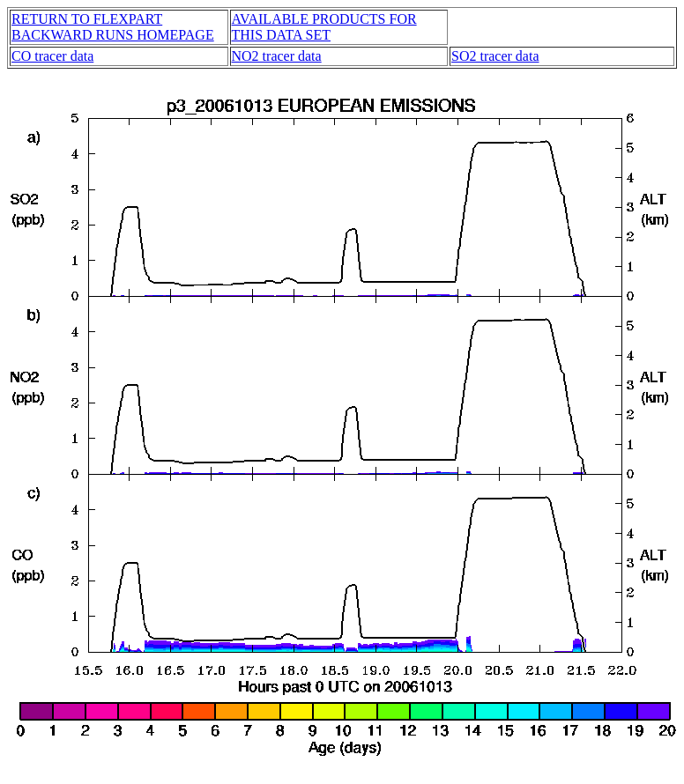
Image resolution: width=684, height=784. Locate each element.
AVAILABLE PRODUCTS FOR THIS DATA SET (324, 27)
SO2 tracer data (495, 56)
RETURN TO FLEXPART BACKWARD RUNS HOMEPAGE (113, 27)
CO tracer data (52, 56)
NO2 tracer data (277, 56)
